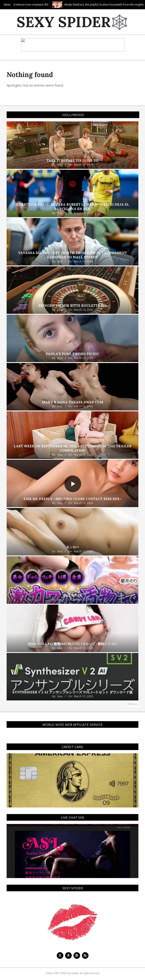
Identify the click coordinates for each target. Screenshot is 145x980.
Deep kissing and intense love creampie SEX (40, 5)
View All (133, 704)
